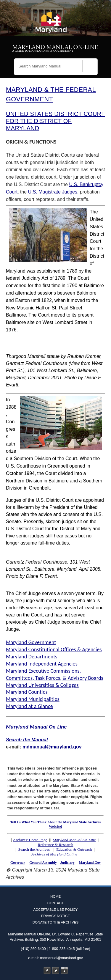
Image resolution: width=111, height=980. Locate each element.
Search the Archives (34, 849)
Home (55, 896)
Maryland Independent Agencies (42, 664)
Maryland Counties (27, 692)
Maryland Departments (32, 657)
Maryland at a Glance (29, 706)
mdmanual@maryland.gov (52, 747)
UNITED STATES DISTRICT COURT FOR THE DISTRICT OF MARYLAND (55, 121)
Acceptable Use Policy (56, 909)
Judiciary (67, 863)
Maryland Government (31, 642)
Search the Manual (27, 740)
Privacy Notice (56, 916)
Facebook (47, 970)
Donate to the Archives (56, 922)
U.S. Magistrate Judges (53, 192)
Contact (56, 903)
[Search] (90, 67)
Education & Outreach (74, 849)
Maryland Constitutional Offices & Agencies (54, 649)
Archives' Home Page (30, 840)
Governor (18, 863)
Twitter (56, 970)
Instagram (64, 970)
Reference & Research (56, 845)
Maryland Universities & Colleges (42, 685)
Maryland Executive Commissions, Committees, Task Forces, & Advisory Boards (55, 674)
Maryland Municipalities (33, 699)
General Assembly (43, 863)
